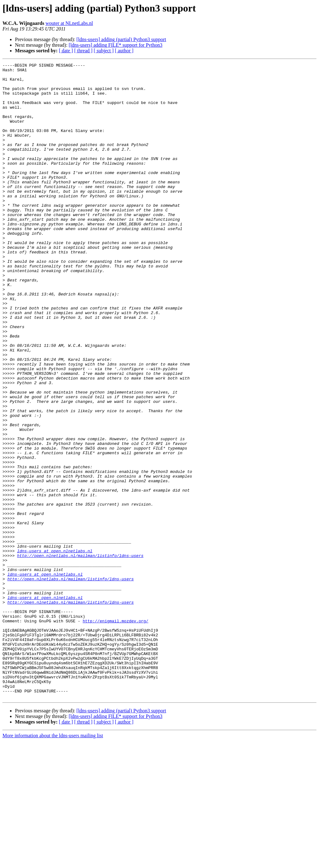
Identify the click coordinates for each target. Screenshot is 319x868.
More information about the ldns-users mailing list (53, 863)
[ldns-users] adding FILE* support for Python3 (115, 45)
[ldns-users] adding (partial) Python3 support (121, 39)
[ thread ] (83, 51)
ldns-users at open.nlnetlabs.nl (55, 649)
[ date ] (66, 51)
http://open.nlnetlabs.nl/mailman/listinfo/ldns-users (80, 654)
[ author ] (124, 51)
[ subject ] (104, 51)
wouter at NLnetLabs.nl (69, 23)
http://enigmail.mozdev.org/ (115, 733)
